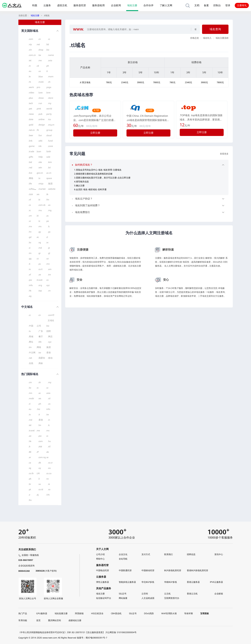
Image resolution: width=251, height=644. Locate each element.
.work (31, 87)
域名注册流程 (222, 38)
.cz (38, 259)
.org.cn (51, 125)
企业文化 (123, 554)
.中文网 (32, 353)
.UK (38, 473)
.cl (47, 237)
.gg (30, 259)
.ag (30, 296)
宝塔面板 (205, 613)
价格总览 (195, 38)
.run (40, 103)
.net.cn (32, 130)
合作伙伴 (148, 5)
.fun (40, 135)
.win (40, 168)
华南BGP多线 (171, 582)
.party (49, 114)
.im (30, 253)
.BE (30, 452)
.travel (39, 280)
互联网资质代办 (172, 598)
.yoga (49, 87)
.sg (30, 468)
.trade (31, 151)
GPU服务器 (42, 613)
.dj (37, 495)
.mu (40, 210)
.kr (30, 77)
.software (33, 189)
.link (30, 141)
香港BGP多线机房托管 (197, 570)
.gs (49, 232)
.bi (37, 216)
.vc (30, 221)
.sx (47, 243)
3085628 (46, 571)
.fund (50, 141)
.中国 (31, 326)
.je (49, 248)
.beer (31, 135)
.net (38, 44)
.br (30, 484)
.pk (30, 479)
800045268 (24, 571)
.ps (39, 264)
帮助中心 (100, 559)
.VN (48, 495)
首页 (38, 620)
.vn (49, 291)
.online (41, 119)
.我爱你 (42, 358)
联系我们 (168, 554)
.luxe (40, 93)
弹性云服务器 (103, 582)
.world (49, 109)
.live (30, 173)
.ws (38, 194)
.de (47, 452)
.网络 (31, 178)
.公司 (39, 326)
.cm (30, 216)
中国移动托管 (148, 570)
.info (31, 285)
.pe (47, 221)
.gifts (31, 157)
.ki (39, 200)
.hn (30, 232)
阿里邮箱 (79, 613)
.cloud (49, 135)
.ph (47, 66)
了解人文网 (166, 5)
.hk (30, 291)
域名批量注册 (61, 613)
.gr (39, 253)
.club (31, 194)
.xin (30, 50)
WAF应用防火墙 (169, 613)
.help (40, 157)
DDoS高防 (149, 613)
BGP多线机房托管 (173, 570)
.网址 (31, 342)
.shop (41, 50)
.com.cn (32, 55)
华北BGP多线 (148, 582)
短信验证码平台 (104, 598)
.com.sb (42, 205)
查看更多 (224, 154)
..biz (38, 409)
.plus (31, 98)
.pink (39, 109)
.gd (30, 237)
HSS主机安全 (97, 613)
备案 (206, 5)
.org (40, 285)
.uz (47, 259)
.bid (30, 162)
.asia (50, 60)
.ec (38, 237)
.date (31, 119)
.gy (39, 232)
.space (49, 178)
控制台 (217, 5)
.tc (39, 221)
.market (42, 189)
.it (47, 71)
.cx (30, 205)
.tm (49, 275)
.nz (47, 479)
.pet (30, 109)
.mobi (41, 82)
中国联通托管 (125, 570)
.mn (48, 264)
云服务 (47, 5)
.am (50, 269)
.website (52, 189)
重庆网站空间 (54, 620)
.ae (39, 275)
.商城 (31, 337)
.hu (49, 441)
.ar (30, 457)
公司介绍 (100, 554)
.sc (30, 210)
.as (49, 205)
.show (41, 98)
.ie (49, 484)
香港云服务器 (193, 582)
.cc (49, 39)
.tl (29, 264)
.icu (49, 119)
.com (31, 39)
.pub (40, 114)
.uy (39, 468)
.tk (47, 194)
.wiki (40, 141)
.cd (38, 66)
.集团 (50, 184)
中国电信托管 (103, 570)
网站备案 (123, 598)
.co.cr (50, 463)
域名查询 (215, 29)
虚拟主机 (62, 5)
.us (39, 71)
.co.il (40, 269)
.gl (49, 253)
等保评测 (188, 613)
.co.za (49, 473)
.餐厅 (40, 337)
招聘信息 (191, 554)
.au (49, 468)
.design (41, 125)
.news (31, 114)
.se (47, 457)
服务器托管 (80, 5)
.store (50, 98)
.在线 (31, 363)
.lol (49, 168)
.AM (40, 447)
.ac (47, 216)
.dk (39, 463)
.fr (29, 447)
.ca (30, 463)
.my (49, 103)
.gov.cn (40, 173)
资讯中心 (219, 554)
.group (49, 130)
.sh (49, 82)
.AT (49, 447)
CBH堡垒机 (116, 613)
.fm (48, 200)
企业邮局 (116, 5)
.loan (39, 151)
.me (40, 60)
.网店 (50, 337)
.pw (30, 280)
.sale (48, 157)
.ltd (47, 44)
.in (30, 66)
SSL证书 (123, 594)
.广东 (40, 331)
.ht (30, 82)
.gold (31, 125)
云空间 (145, 594)
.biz (48, 50)
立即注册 (95, 133)
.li (39, 479)
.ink (40, 146)
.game (31, 146)
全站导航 (123, 559)
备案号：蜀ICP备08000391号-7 (92, 638)
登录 (228, 5)
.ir (29, 495)
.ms (40, 226)
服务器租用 (98, 5)
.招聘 (48, 331)
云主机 (167, 594)
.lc (49, 226)
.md (40, 248)
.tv (39, 178)
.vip (30, 44)
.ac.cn (49, 173)
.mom (51, 77)
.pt (30, 489)
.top (40, 291)
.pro (38, 87)
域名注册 (132, 5)
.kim (50, 162)
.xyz (48, 285)
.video (31, 93)
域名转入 (207, 38)
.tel (30, 60)
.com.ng (42, 457)
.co (47, 280)
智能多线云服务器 (127, 582)
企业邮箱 (219, 594)
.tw (39, 55)
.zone (50, 146)
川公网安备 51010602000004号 (121, 632)
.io (30, 269)
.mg (50, 210)
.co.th (31, 473)
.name (51, 55)
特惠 (35, 5)
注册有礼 (242, 5)
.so (49, 489)
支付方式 (146, 554)
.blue (40, 77)
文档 (197, 5)
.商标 (40, 363)
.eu (30, 71)
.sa (39, 484)
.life (30, 184)
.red (30, 168)
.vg (39, 243)
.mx (30, 226)
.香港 (48, 353)
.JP (38, 452)
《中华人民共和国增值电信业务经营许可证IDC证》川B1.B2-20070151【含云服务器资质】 (62, 632)
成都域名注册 (75, 620)
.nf (30, 200)
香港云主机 (192, 594)
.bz (30, 243)
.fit (38, 130)
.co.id (41, 489)
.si (29, 248)
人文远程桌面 (148, 598)
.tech (31, 103)
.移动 (50, 358)
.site (40, 162)
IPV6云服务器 (216, 582)
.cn (39, 39)
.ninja (41, 184)
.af (30, 275)
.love (48, 93)
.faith (48, 151)
